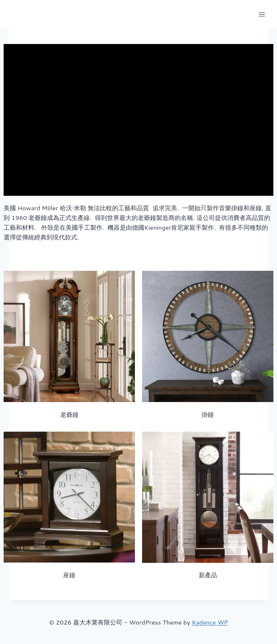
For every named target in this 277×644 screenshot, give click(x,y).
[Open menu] (262, 14)
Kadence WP (210, 622)
